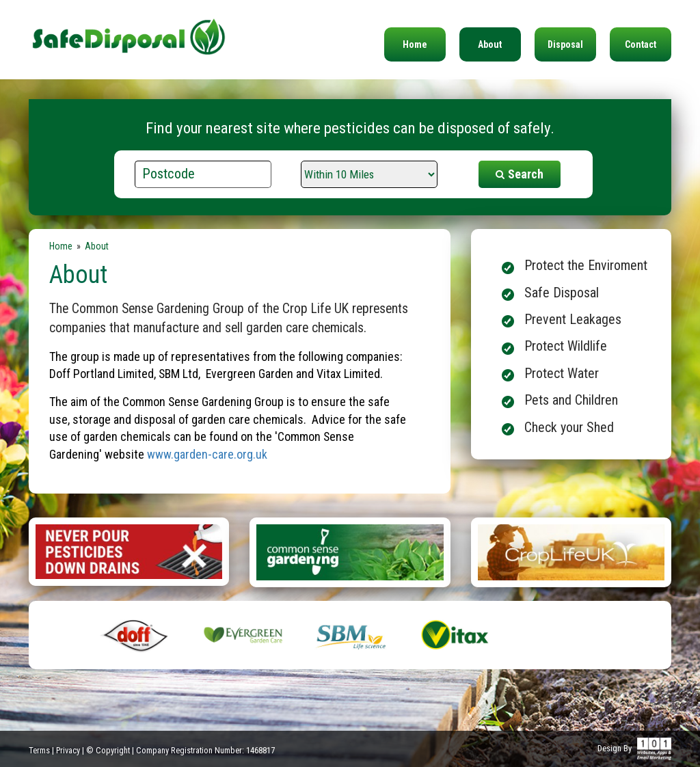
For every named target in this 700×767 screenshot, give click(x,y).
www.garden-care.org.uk (207, 454)
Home (415, 44)
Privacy (68, 750)
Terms (39, 750)
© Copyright (108, 750)
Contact (641, 44)
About (490, 44)
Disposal (565, 44)
